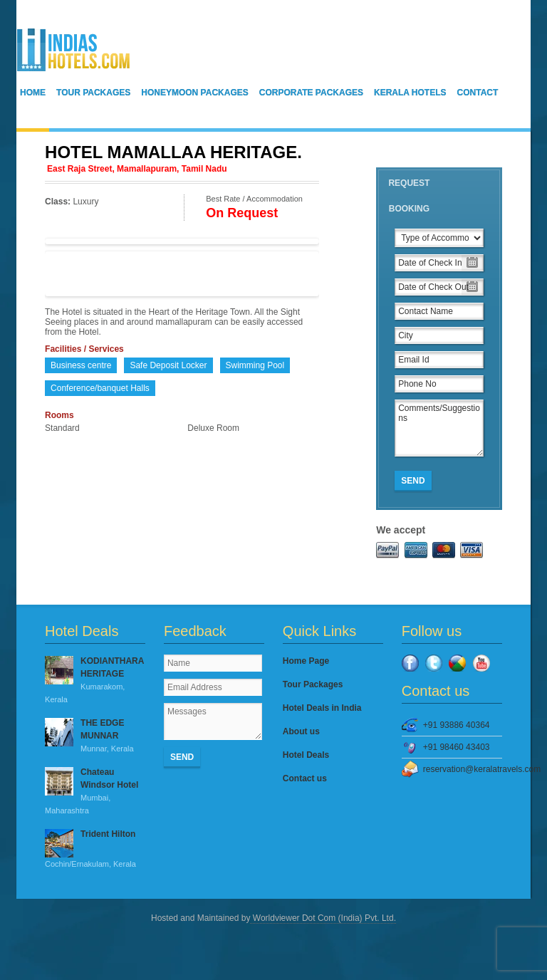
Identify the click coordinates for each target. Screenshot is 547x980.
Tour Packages (93, 93)
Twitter (434, 663)
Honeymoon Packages (194, 93)
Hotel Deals (306, 755)
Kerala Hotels (410, 93)
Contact (478, 93)
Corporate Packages (311, 93)
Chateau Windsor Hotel (95, 792)
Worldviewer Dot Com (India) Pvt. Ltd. (323, 918)
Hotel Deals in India (322, 708)
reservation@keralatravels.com (463, 769)
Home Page (306, 661)
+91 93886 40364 (457, 725)
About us (301, 731)
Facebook (410, 663)
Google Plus (457, 663)
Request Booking (409, 196)
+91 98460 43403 (457, 747)
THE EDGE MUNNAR (95, 736)
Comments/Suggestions (439, 428)
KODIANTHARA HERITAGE (95, 681)
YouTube (481, 663)
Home (33, 93)
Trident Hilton (95, 850)
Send (413, 481)
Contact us (305, 778)
